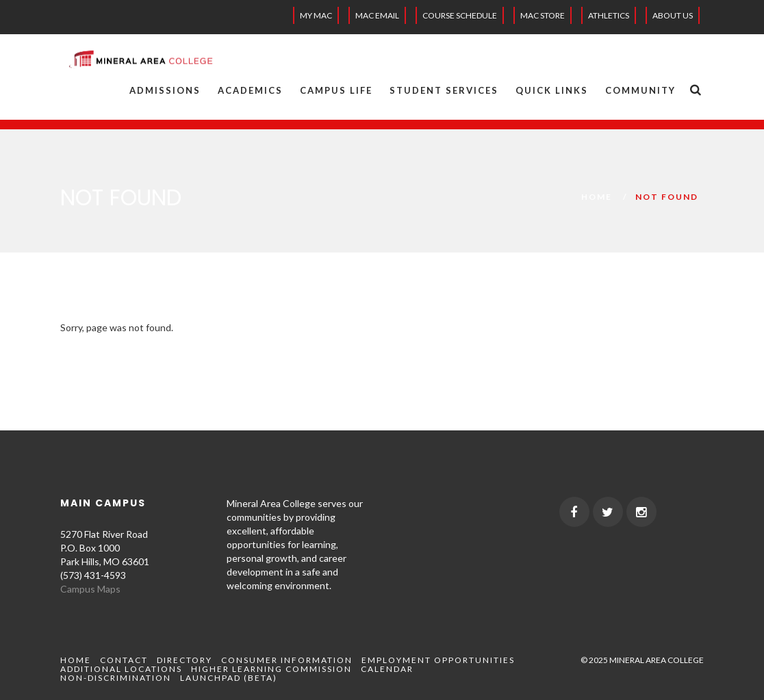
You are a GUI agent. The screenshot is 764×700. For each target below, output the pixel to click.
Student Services (444, 90)
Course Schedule (460, 15)
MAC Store (543, 15)
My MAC (316, 15)
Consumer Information (287, 660)
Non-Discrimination (116, 678)
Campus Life (336, 90)
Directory (184, 660)
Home (597, 197)
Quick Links (552, 90)
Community (640, 90)
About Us (673, 15)
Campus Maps (90, 589)
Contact (124, 660)
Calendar (387, 669)
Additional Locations (121, 669)
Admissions (165, 90)
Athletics (609, 15)
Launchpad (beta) (229, 678)
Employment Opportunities (438, 660)
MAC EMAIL (377, 15)
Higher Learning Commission (271, 669)
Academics (250, 90)
